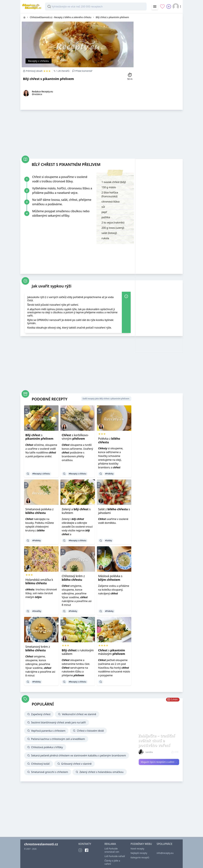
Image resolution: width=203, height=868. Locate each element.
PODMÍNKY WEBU (141, 844)
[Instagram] (80, 850)
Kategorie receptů (140, 857)
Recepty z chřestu (39, 61)
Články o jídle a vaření (112, 862)
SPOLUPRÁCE (165, 844)
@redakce (37, 94)
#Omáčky (37, 611)
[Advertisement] (159, 61)
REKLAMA (110, 844)
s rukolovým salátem (78, 652)
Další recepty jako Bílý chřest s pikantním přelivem (106, 399)
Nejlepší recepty (139, 853)
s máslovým (112, 652)
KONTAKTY (85, 844)
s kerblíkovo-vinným (75, 437)
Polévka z (109, 440)
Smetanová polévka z (39, 511)
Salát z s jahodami (114, 511)
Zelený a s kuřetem (76, 511)
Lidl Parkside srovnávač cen (112, 850)
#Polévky (109, 474)
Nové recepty (137, 849)
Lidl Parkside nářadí (115, 856)
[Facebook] (87, 850)
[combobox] (96, 7)
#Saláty (109, 540)
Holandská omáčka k (39, 581)
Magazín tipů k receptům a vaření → (159, 762)
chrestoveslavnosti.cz (41, 844)
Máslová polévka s (110, 578)
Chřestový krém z (73, 578)
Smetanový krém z (38, 648)
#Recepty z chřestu (41, 474)
